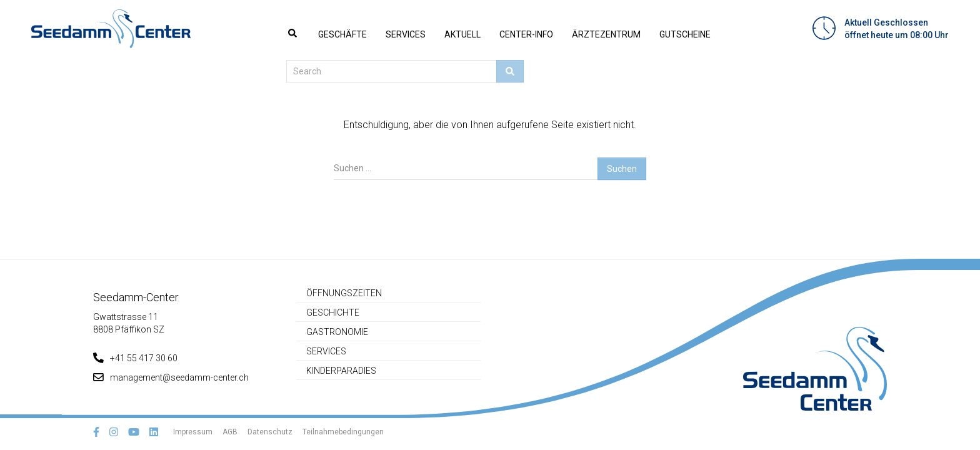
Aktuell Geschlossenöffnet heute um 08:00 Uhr (897, 29)
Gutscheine (685, 34)
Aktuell (462, 34)
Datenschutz (270, 432)
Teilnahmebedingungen (343, 432)
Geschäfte (342, 34)
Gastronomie (337, 332)
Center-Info (526, 34)
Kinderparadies (341, 371)
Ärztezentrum (606, 34)
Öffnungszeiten (344, 293)
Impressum (193, 432)
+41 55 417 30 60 (135, 358)
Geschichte (333, 312)
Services (406, 34)
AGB (230, 432)
